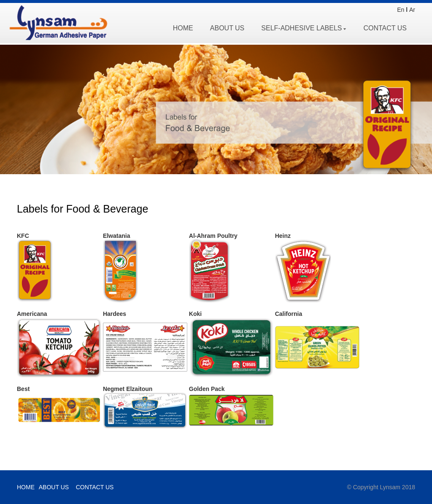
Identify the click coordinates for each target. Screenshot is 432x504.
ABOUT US (227, 28)
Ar (412, 10)
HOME (183, 28)
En (401, 10)
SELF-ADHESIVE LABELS (304, 28)
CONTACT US (385, 28)
